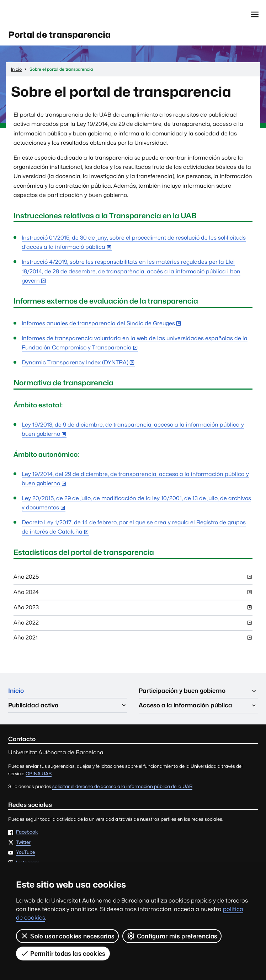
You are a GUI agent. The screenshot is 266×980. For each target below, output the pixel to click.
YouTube (25, 853)
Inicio (16, 691)
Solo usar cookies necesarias (67, 936)
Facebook (27, 832)
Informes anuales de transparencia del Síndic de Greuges (98, 324)
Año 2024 (133, 595)
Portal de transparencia (61, 35)
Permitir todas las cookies (63, 953)
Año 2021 (133, 640)
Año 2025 (133, 579)
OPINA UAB (39, 774)
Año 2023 (133, 610)
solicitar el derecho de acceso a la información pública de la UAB (122, 787)
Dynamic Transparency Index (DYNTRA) (75, 363)
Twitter (23, 843)
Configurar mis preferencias (172, 936)
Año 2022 (133, 625)
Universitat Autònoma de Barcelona (41, 15)
